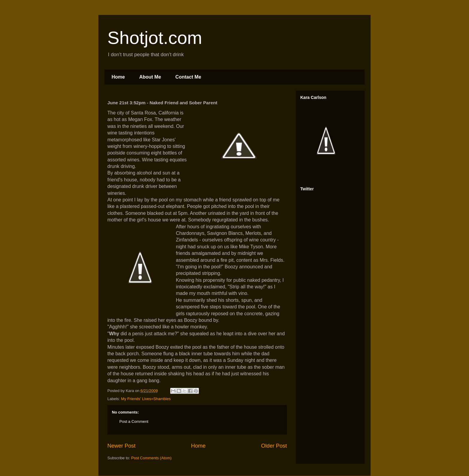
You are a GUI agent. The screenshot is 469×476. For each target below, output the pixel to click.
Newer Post (121, 446)
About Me (150, 77)
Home (118, 77)
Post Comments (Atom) (151, 458)
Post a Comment (134, 421)
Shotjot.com (155, 38)
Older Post (274, 446)
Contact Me (188, 77)
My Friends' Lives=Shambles (146, 399)
